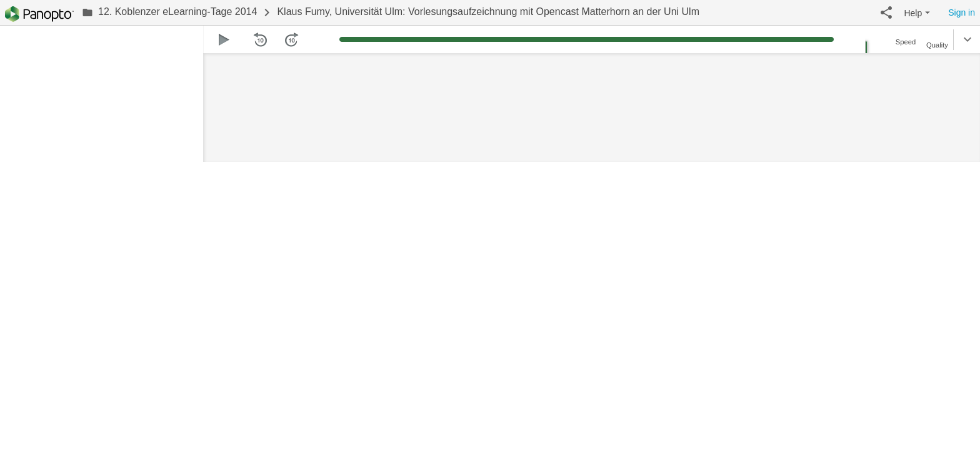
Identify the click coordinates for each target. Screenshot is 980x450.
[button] (886, 12)
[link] (169, 12)
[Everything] (39, 14)
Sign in (962, 12)
